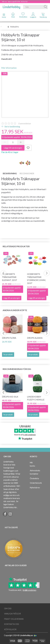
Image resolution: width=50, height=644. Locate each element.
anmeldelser (25, 123)
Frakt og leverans (14, 619)
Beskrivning (10, 173)
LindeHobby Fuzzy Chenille (36, 398)
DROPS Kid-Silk (10, 397)
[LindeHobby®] (11, 6)
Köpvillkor (10, 629)
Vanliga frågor (12, 614)
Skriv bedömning (12, 126)
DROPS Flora (9, 338)
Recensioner (27, 173)
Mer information (9, 68)
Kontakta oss (12, 624)
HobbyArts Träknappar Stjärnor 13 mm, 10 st (36, 279)
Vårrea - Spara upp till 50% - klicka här (15, 2)
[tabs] (43, 16)
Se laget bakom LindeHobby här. (11, 504)
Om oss (8, 609)
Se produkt (8, 354)
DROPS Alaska (35, 338)
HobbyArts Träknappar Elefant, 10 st (10, 277)
